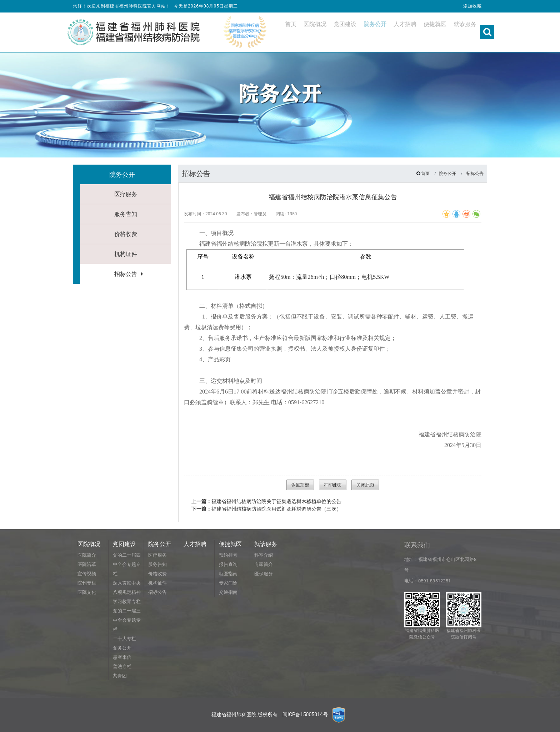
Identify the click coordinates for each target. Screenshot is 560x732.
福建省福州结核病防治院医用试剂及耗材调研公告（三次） (266, 509)
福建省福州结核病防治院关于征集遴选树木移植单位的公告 (266, 501)
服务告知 (126, 214)
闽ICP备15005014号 (305, 715)
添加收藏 (472, 6)
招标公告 (126, 274)
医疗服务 (126, 194)
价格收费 (126, 234)
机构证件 (126, 254)
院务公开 (447, 174)
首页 (425, 174)
